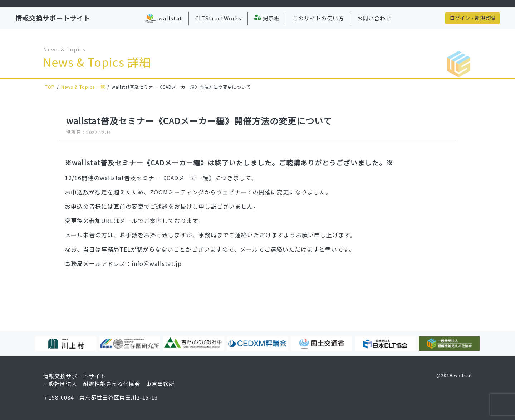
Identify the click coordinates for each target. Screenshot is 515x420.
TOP (50, 87)
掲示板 (267, 18)
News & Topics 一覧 (83, 87)
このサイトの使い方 (318, 18)
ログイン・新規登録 (472, 18)
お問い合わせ (374, 18)
